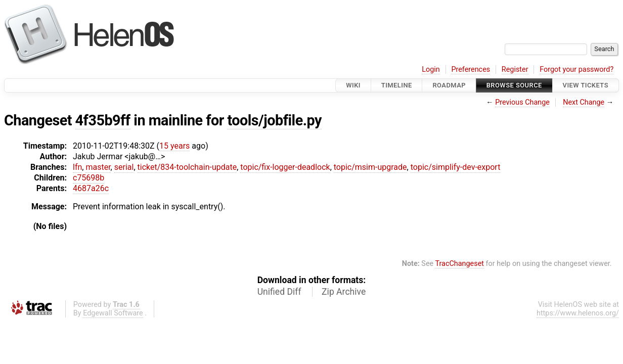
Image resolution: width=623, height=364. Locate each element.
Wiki (353, 85)
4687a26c (91, 188)
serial (124, 167)
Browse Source (514, 85)
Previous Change (522, 102)
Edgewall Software (113, 313)
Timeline (397, 85)
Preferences (471, 70)
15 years (174, 146)
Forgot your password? (576, 70)
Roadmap (449, 85)
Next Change (584, 102)
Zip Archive (344, 292)
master (98, 167)
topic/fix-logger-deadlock (285, 167)
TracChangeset (459, 264)
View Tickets (586, 85)
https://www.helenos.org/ (578, 313)
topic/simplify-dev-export (456, 167)
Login (431, 70)
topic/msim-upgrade (370, 167)
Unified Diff (279, 292)
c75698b (88, 178)
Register (515, 70)
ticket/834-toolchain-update (187, 167)
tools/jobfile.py (274, 120)
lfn (77, 167)
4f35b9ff (103, 120)
